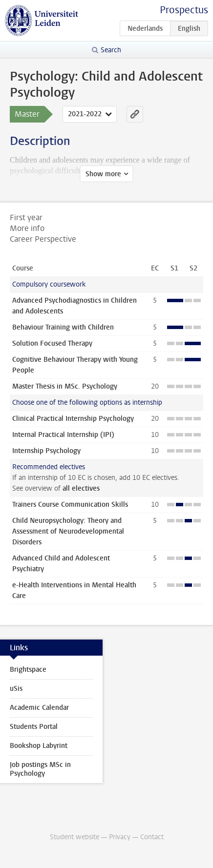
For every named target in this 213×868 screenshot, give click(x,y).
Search (111, 50)
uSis (16, 689)
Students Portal (34, 727)
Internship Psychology (46, 451)
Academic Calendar (39, 708)
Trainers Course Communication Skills (70, 505)
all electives (81, 488)
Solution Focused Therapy (52, 343)
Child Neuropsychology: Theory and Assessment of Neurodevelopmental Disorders (68, 531)
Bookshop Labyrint (39, 746)
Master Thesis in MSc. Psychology (65, 386)
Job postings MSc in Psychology (40, 769)
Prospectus (184, 10)
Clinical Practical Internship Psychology (73, 419)
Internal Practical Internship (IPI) (63, 435)
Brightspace (28, 670)
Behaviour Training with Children (63, 327)
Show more (103, 174)
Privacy (120, 837)
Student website (75, 837)
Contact (152, 837)
